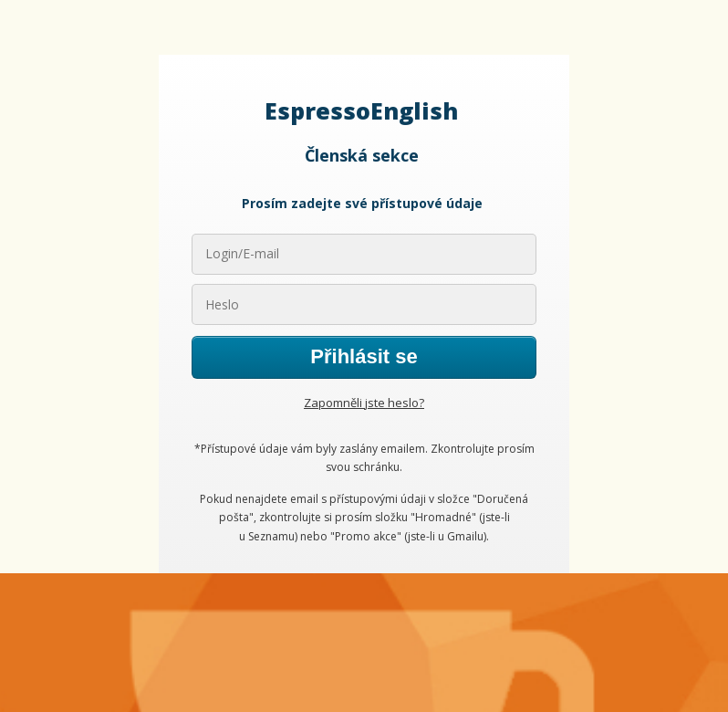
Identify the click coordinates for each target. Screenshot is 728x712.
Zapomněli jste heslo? (364, 403)
